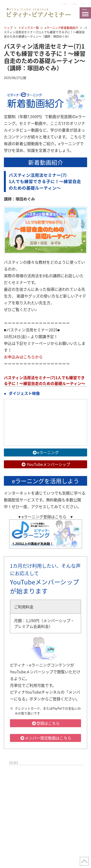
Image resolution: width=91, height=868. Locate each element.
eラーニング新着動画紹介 (62, 28)
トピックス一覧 (29, 28)
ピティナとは (28, 3)
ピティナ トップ (54, 3)
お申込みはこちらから (23, 357)
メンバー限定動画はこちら (46, 738)
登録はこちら (46, 723)
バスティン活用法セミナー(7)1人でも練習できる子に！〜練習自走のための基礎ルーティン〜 (45, 380)
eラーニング (45, 452)
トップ (8, 28)
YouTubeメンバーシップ (46, 464)
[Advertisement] (45, 812)
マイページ (79, 3)
